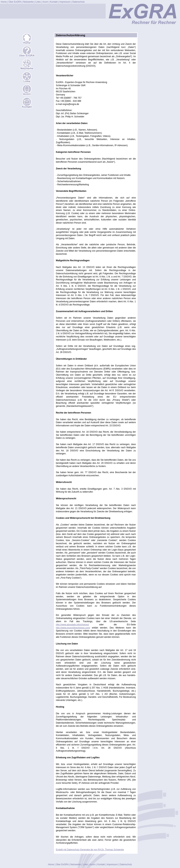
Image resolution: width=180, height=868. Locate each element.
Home (4, 2)
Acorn (45, 2)
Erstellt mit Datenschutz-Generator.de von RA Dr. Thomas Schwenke (90, 850)
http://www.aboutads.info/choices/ (72, 625)
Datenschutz (79, 2)
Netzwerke (28, 2)
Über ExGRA (15, 2)
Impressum (65, 2)
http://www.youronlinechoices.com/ (73, 628)
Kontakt (54, 2)
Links (38, 2)
